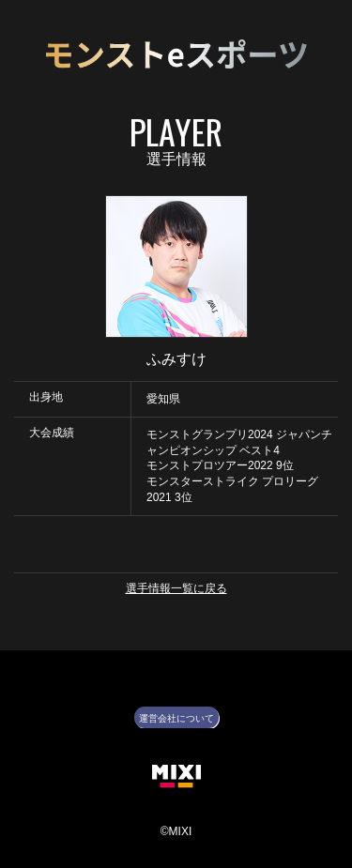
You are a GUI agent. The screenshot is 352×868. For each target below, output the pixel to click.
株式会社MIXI (176, 777)
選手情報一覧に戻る (176, 588)
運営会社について (176, 718)
